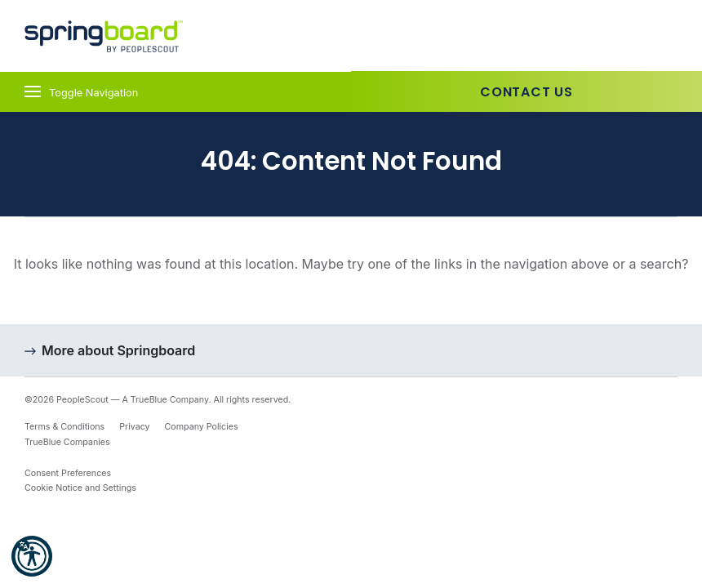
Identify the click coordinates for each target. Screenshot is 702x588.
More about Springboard (118, 350)
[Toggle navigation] (175, 92)
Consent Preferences (68, 473)
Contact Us (526, 92)
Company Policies (202, 427)
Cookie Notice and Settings (80, 488)
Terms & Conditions (64, 427)
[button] (32, 556)
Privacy (134, 427)
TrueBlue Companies (67, 442)
